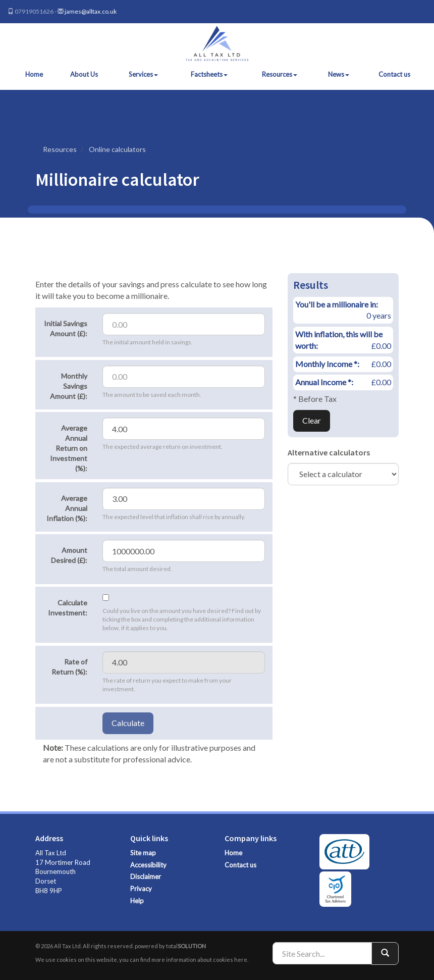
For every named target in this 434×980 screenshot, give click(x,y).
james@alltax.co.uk (91, 11)
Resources (280, 74)
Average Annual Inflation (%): (67, 508)
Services (143, 74)
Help (137, 901)
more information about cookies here (199, 960)
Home (34, 74)
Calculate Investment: (68, 608)
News (339, 74)
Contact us (394, 74)
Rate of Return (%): (69, 667)
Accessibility (148, 865)
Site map (143, 853)
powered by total (170, 946)
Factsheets (209, 74)
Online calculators (117, 149)
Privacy (141, 889)
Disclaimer (146, 876)
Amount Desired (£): (69, 555)
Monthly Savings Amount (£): (69, 386)
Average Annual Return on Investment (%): (69, 448)
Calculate (128, 723)
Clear (312, 420)
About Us (84, 74)
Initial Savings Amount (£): (66, 328)
